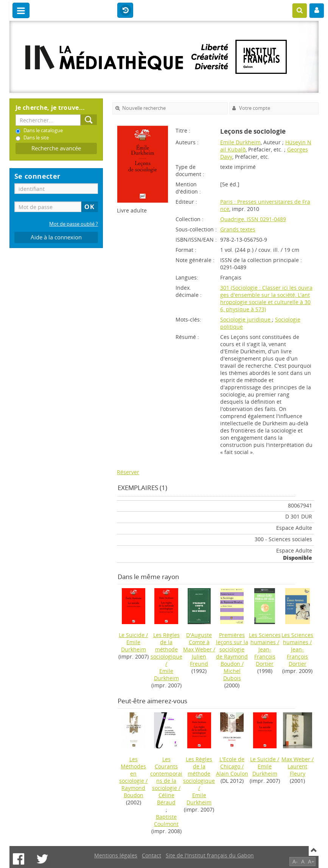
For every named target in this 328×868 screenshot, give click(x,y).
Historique (125, 11)
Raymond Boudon (133, 792)
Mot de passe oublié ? (74, 224)
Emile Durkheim (240, 142)
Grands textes (238, 229)
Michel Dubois (232, 674)
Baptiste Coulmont (166, 820)
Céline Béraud (166, 799)
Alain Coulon (232, 774)
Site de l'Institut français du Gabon (210, 855)
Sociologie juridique (246, 319)
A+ (311, 861)
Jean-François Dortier (265, 656)
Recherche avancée (56, 148)
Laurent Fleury (297, 770)
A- (295, 861)
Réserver (128, 472)
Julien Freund (199, 660)
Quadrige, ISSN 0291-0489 (253, 219)
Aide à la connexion (56, 237)
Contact (152, 855)
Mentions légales (116, 855)
